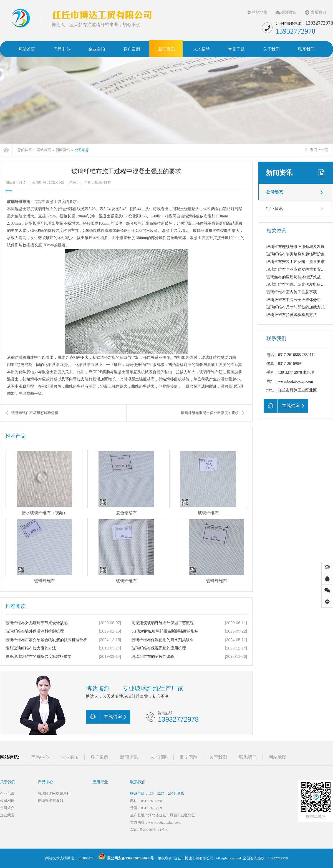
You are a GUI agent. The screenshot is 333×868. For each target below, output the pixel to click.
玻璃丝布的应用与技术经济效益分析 (297, 277)
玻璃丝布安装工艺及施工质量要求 (296, 262)
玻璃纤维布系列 (50, 801)
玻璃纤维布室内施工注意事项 (292, 292)
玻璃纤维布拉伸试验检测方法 (292, 315)
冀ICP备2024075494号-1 (149, 830)
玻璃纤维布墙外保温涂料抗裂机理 (35, 631)
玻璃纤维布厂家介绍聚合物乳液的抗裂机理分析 (46, 640)
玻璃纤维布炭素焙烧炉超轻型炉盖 (296, 254)
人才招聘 (159, 757)
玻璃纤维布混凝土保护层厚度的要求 (210, 413)
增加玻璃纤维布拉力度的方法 (31, 648)
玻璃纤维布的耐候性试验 (153, 657)
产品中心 (40, 757)
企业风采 (7, 793)
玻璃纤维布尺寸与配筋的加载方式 (296, 307)
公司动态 (82, 150)
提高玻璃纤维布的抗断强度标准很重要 (39, 657)
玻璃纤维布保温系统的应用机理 (159, 648)
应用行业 (100, 782)
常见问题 (188, 757)
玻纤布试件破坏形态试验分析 (35, 413)
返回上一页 (316, 150)
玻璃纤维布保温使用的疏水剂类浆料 (163, 640)
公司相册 (7, 801)
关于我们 (218, 757)
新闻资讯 (63, 150)
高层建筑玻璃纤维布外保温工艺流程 (163, 623)
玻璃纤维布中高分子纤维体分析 (294, 300)
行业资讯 (274, 209)
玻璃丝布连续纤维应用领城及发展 (296, 247)
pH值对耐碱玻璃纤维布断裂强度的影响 (165, 631)
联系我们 (318, 12)
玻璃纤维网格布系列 (54, 793)
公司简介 (7, 808)
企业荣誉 (7, 815)
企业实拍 (70, 757)
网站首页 (44, 150)
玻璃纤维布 (17, 202)
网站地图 (259, 12)
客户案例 (99, 757)
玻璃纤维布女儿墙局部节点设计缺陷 (37, 623)
